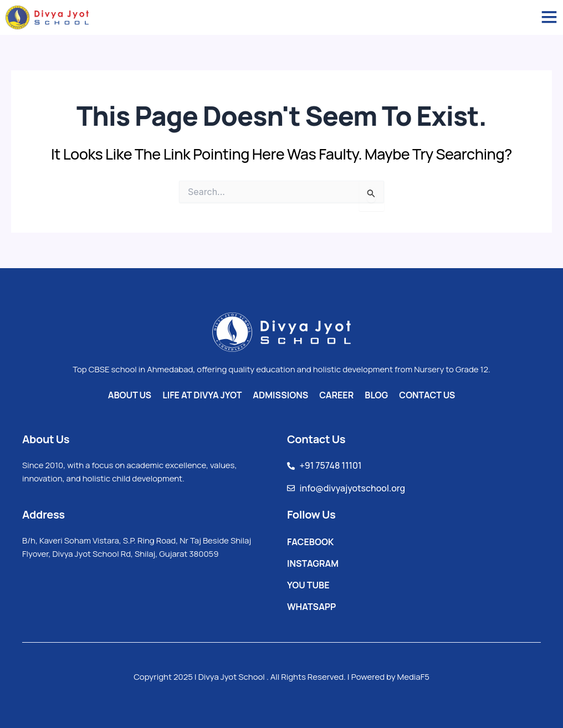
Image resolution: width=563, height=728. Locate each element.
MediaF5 (413, 677)
